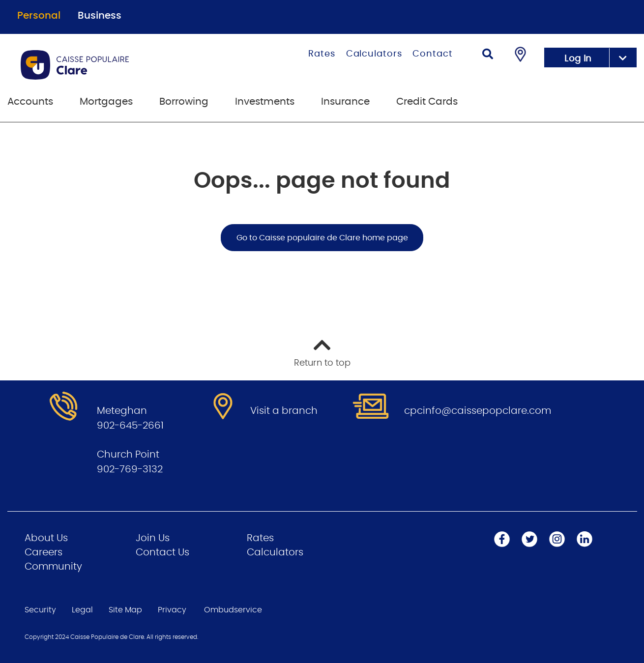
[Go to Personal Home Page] (115, 65)
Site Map (125, 610)
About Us (46, 538)
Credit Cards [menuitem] (427, 102)
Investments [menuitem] (265, 102)
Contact (432, 54)
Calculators (374, 54)
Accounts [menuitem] (30, 102)
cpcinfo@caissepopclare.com (478, 411)
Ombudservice (233, 610)
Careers (44, 552)
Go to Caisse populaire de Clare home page (322, 238)
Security (40, 610)
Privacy (172, 610)
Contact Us (162, 552)
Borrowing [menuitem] (184, 102)
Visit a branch (284, 411)
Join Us (153, 538)
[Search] (488, 55)
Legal (82, 610)
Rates (322, 54)
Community (53, 567)
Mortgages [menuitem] (106, 102)
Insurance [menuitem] (345, 102)
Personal (39, 16)
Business (100, 16)
